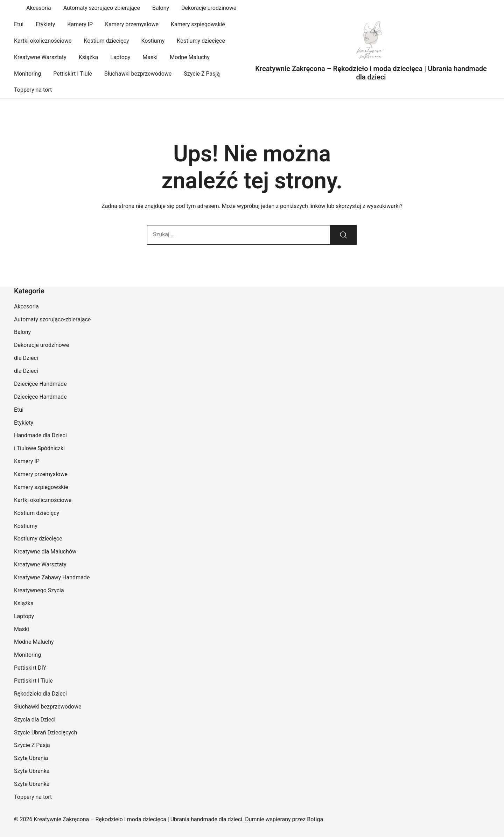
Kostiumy (153, 41)
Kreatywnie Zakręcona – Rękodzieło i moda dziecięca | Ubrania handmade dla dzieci (371, 73)
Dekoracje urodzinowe (209, 8)
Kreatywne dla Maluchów (45, 552)
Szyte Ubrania (31, 758)
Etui (19, 24)
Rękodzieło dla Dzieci (40, 694)
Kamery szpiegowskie (198, 24)
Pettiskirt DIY (30, 668)
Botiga (315, 819)
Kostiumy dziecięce (201, 41)
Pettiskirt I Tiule (73, 74)
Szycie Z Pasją (202, 74)
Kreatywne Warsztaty (40, 57)
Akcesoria (39, 8)
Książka (89, 57)
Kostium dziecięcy (106, 41)
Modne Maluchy (190, 57)
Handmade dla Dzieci (40, 435)
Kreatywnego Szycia (39, 590)
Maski (150, 57)
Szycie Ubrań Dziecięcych (45, 733)
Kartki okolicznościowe (43, 41)
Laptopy (120, 57)
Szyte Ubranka (32, 771)
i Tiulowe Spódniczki (39, 448)
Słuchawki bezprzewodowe (138, 74)
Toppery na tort (33, 90)
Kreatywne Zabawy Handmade (52, 577)
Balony (161, 8)
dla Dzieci (26, 358)
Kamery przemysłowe (132, 24)
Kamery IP (80, 24)
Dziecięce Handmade (40, 384)
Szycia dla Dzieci (35, 720)
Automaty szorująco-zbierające (102, 8)
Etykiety (45, 24)
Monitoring (27, 74)
